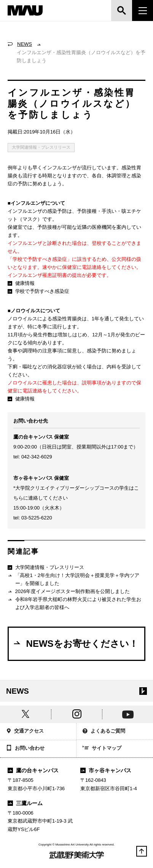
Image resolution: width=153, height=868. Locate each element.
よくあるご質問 (104, 732)
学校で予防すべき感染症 (38, 291)
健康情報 (21, 283)
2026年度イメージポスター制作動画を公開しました (69, 592)
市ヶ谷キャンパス (106, 770)
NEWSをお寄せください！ (75, 643)
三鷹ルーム (25, 803)
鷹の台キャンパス (33, 770)
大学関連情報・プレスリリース (41, 147)
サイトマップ (102, 749)
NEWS (25, 44)
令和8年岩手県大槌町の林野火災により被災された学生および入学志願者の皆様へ (74, 603)
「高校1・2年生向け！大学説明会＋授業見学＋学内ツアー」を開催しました (73, 579)
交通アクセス (25, 732)
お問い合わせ (25, 749)
